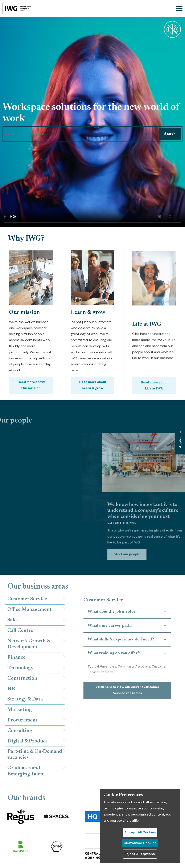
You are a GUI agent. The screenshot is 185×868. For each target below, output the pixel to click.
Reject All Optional (140, 854)
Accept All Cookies (140, 832)
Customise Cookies (140, 843)
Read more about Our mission (31, 388)
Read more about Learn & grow (93, 371)
